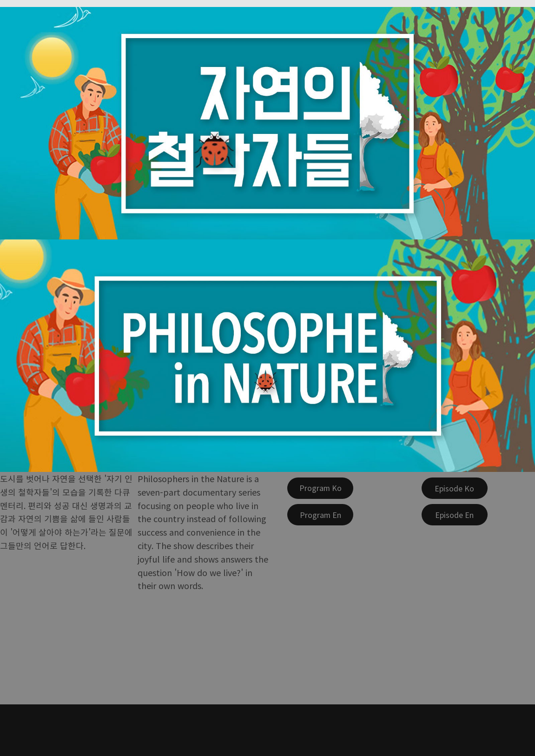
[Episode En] (455, 515)
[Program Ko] (320, 488)
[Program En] (320, 515)
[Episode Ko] (455, 488)
